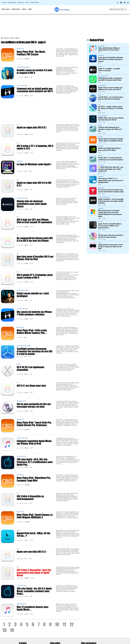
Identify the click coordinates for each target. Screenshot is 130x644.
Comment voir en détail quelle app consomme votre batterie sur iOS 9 (35, 90)
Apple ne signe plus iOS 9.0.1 (32, 127)
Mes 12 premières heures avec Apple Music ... (33, 608)
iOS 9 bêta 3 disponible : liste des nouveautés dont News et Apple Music (34, 573)
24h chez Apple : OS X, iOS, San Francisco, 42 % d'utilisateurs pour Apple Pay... (35, 462)
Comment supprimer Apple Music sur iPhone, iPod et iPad (34, 442)
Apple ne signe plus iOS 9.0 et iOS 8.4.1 (34, 184)
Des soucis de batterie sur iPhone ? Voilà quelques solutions (34, 313)
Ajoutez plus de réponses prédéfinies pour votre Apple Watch (32, 204)
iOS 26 (27, 3)
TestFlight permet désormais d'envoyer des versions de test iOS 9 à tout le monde (35, 351)
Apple (24, 9)
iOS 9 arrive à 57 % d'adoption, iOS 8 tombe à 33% (35, 147)
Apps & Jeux (6, 9)
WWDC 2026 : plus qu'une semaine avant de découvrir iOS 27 (111, 119)
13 (4, 630)
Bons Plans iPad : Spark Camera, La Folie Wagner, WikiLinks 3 (35, 516)
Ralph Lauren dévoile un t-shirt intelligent (33, 295)
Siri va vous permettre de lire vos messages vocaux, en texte (34, 405)
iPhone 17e (21, 3)
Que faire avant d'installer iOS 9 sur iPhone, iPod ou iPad (35, 258)
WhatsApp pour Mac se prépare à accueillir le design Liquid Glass (110, 79)
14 (12, 630)
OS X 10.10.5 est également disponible (30, 368)
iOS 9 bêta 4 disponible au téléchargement (30, 497)
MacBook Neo (12, 3)
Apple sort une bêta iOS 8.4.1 (31, 552)
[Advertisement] (65, 26)
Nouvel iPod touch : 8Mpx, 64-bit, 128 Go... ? (34, 534)
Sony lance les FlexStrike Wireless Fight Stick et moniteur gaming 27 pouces (111, 59)
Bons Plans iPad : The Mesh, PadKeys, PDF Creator (31, 53)
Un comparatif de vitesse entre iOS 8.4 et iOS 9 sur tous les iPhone (35, 239)
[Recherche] (118, 9)
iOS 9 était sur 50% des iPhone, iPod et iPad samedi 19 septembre (34, 221)
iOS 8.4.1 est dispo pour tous (31, 386)
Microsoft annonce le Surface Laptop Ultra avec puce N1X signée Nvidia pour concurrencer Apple (110, 213)
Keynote (4, 3)
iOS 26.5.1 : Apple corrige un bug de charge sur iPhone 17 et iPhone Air (111, 108)
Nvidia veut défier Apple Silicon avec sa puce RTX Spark (109, 149)
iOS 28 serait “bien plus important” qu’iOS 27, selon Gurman (111, 236)
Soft (64, 10)
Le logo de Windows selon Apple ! (34, 164)
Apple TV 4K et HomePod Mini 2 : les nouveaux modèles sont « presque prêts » (110, 226)
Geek (30, 9)
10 (57, 624)
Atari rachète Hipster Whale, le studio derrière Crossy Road (109, 49)
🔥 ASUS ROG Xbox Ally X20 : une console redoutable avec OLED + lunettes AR (111, 169)
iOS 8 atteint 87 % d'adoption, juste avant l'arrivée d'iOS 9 (35, 276)
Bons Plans (16, 9)
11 (64, 624)
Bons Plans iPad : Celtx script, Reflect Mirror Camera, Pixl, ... (32, 332)
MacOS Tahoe (35, 3)
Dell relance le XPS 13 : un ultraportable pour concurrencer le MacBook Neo (111, 180)
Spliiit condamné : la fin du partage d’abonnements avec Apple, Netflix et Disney (111, 201)
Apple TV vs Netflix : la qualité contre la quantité (109, 70)
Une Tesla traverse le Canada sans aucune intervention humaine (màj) (111, 191)
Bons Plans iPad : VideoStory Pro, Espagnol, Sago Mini (34, 479)
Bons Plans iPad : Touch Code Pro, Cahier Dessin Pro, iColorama (34, 424)
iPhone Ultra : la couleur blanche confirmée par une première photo (110, 159)
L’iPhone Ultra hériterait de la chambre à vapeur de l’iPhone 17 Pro (110, 129)
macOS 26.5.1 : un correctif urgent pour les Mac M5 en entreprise (111, 98)
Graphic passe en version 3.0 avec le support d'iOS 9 (35, 71)
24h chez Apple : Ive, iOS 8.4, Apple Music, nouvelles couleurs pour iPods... (34, 591)
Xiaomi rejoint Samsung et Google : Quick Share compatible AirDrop (111, 140)
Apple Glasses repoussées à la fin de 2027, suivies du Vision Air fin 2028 (110, 247)
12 (71, 624)
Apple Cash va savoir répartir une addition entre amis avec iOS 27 (110, 89)
